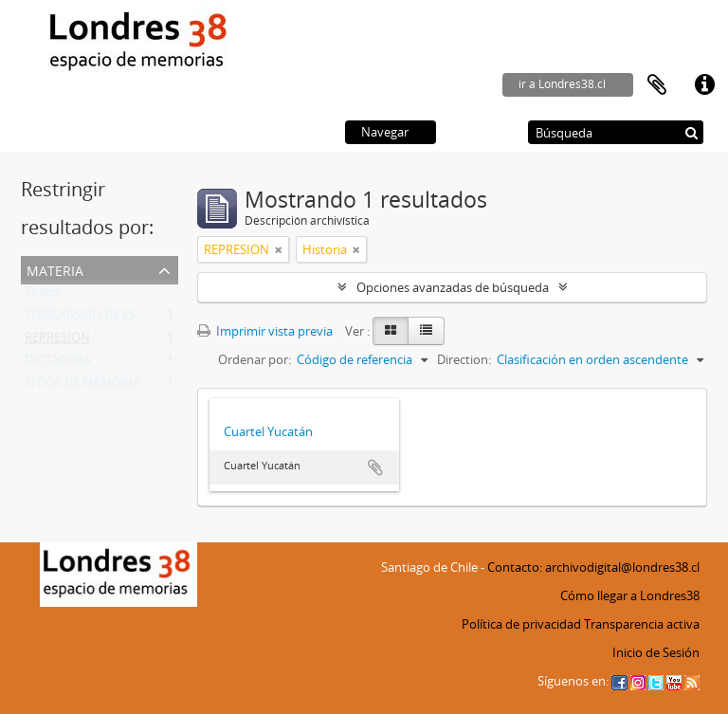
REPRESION (57, 341)
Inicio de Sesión (656, 652)
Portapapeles (657, 85)
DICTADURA (58, 364)
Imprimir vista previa (265, 331)
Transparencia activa (642, 624)
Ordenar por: (255, 359)
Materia (55, 269)
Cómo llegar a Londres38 (630, 595)
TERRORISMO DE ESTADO (96, 319)
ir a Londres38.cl (562, 84)
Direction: (464, 359)
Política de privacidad (521, 624)
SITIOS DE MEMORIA (82, 387)
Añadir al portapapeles (375, 467)
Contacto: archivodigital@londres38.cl (593, 567)
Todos (42, 296)
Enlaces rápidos (704, 85)
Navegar (385, 132)
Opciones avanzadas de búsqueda (453, 287)
